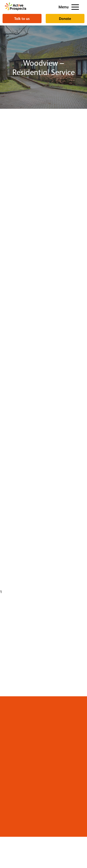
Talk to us (22, 19)
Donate (65, 19)
